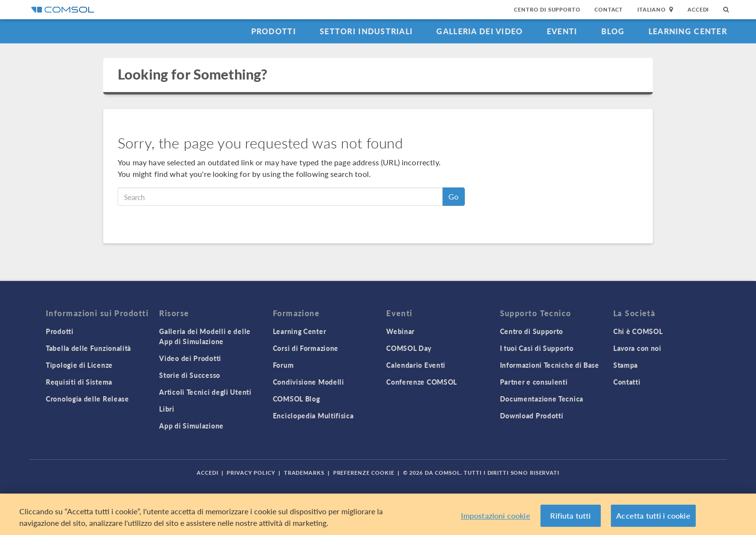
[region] (378, 514)
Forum (283, 365)
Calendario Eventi (416, 365)
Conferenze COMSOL (422, 382)
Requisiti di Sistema (79, 382)
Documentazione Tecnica (542, 399)
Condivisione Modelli (309, 382)
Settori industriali (366, 31)
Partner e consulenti (534, 382)
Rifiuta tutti (570, 515)
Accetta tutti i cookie (653, 515)
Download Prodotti (532, 415)
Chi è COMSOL (638, 331)
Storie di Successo (190, 375)
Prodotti (274, 31)
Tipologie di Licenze (79, 365)
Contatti (627, 382)
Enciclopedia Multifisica (313, 415)
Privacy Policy (251, 473)
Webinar (400, 331)
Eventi (562, 31)
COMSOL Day (409, 348)
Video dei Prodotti (190, 358)
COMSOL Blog (297, 399)
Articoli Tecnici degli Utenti (205, 392)
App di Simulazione (191, 426)
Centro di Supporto (547, 9)
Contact (609, 9)
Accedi (698, 9)
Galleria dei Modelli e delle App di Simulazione (205, 336)
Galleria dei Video (479, 31)
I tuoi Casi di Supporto (537, 348)
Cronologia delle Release (88, 399)
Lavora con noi (637, 348)
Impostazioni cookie (496, 515)
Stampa (626, 365)
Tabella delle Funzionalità (88, 348)
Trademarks (304, 473)
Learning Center (688, 31)
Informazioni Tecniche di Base (550, 365)
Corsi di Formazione (306, 348)
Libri (167, 409)
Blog (613, 31)
